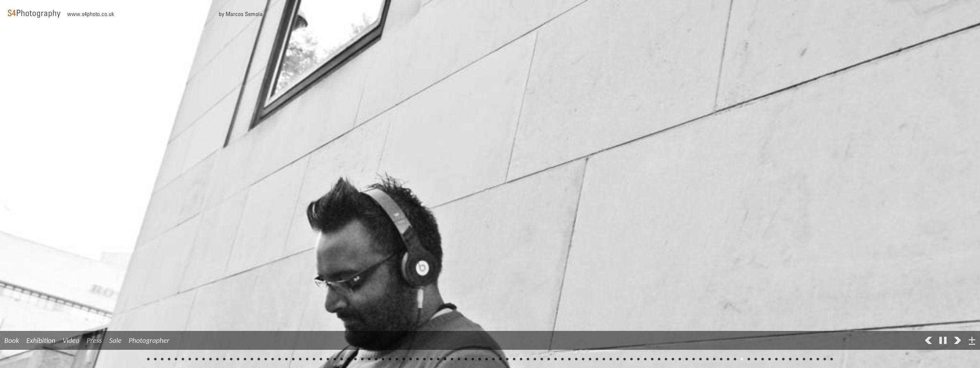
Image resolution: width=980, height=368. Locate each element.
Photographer (149, 340)
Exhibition (41, 340)
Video (71, 340)
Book (12, 340)
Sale (115, 340)
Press (94, 340)
